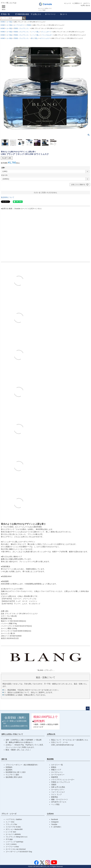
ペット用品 (55, 804)
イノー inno (10, 822)
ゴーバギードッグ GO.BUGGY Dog (19, 852)
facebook (55, 819)
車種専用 (55, 777)
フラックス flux (11, 824)
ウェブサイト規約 (12, 775)
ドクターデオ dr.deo (13, 827)
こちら (27, 750)
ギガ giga (9, 839)
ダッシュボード (46, 32)
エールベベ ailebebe (13, 834)
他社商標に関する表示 (14, 777)
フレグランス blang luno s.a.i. (17, 837)
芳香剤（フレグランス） (22, 28)
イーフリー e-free (12, 847)
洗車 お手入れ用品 (58, 787)
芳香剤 (29, 25)
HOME (3, 22)
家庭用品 (55, 797)
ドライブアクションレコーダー (63, 780)
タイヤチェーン (57, 772)
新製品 (54, 767)
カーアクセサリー (19, 25)
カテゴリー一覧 (57, 765)
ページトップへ (88, 708)
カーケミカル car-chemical (16, 849)
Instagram (55, 822)
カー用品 (9, 22)
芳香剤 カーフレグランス (61, 782)
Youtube (54, 824)
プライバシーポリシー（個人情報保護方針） (22, 765)
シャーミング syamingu (14, 842)
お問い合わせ (86, 5)
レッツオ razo (11, 832)
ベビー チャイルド (58, 792)
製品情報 (50, 759)
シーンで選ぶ (35, 32)
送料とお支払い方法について (12, 734)
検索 (24, 18)
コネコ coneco (11, 844)
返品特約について (8, 197)
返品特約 (9, 770)
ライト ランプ (56, 794)
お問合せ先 (51, 734)
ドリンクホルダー (47, 35)
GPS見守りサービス (59, 802)
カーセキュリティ (58, 790)
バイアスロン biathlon (14, 819)
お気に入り (36, 14)
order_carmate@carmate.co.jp (62, 745)
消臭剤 (54, 785)
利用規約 (9, 767)
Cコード (5, 175)
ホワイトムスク (45, 38)
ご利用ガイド (78, 3)
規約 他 (4, 759)
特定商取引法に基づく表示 (16, 772)
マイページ (50, 14)
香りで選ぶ (35, 38)
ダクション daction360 (14, 829)
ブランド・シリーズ (9, 814)
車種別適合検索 (22, 14)
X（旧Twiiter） (57, 827)
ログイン (87, 3)
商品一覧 (5, 14)
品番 (4, 168)
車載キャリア (56, 770)
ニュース (68, 3)
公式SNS (50, 814)
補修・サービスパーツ (59, 799)
